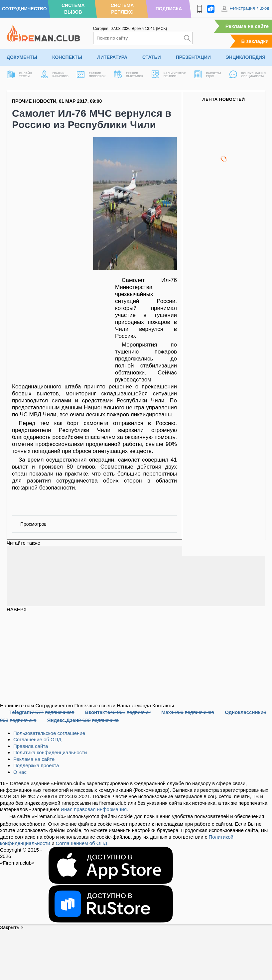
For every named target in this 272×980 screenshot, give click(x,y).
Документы (22, 57)
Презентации (193, 57)
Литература (112, 57)
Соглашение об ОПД (37, 739)
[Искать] (187, 38)
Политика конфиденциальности (50, 752)
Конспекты (67, 57)
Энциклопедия (246, 57)
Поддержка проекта (36, 765)
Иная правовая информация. (95, 809)
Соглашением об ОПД (81, 843)
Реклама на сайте (247, 26)
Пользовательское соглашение (49, 733)
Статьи (152, 57)
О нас (20, 772)
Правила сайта (31, 746)
